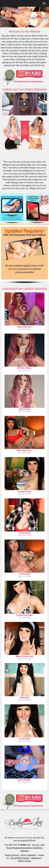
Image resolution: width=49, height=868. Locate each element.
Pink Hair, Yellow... (24, 368)
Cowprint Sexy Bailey (25, 615)
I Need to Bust (24, 574)
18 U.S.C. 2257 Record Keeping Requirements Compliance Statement (26, 848)
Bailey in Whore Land (24, 656)
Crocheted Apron (24, 491)
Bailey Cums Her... (25, 327)
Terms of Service (12, 855)
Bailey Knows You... (24, 450)
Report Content (24, 861)
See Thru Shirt (24, 739)
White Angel (24, 697)
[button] (25, 104)
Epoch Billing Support (20, 858)
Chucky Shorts (24, 533)
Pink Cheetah (24, 409)
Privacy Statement (28, 855)
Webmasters (36, 858)
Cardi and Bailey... (25, 780)
